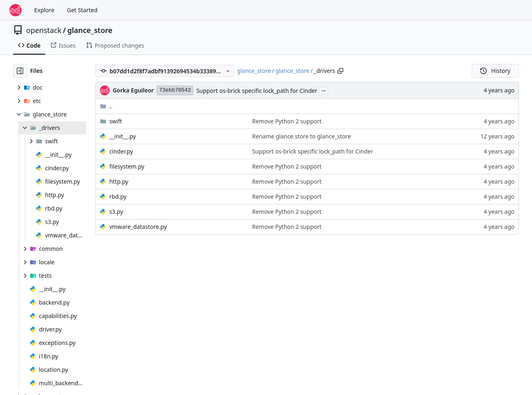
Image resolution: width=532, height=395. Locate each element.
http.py (119, 181)
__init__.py (123, 136)
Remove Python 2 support (287, 121)
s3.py (116, 212)
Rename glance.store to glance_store (301, 136)
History (495, 71)
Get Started (82, 10)
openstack (44, 30)
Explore (44, 10)
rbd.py (118, 196)
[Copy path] (340, 71)
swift (116, 121)
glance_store (90, 30)
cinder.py (121, 151)
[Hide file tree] (20, 71)
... (324, 90)
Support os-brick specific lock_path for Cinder (257, 91)
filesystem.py (127, 166)
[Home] (15, 10)
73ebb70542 (175, 90)
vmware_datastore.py (138, 227)
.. (106, 106)
